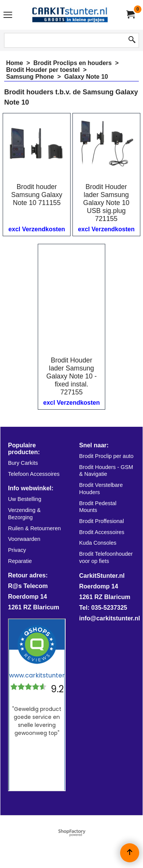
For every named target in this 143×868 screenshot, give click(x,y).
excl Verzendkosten (37, 229)
